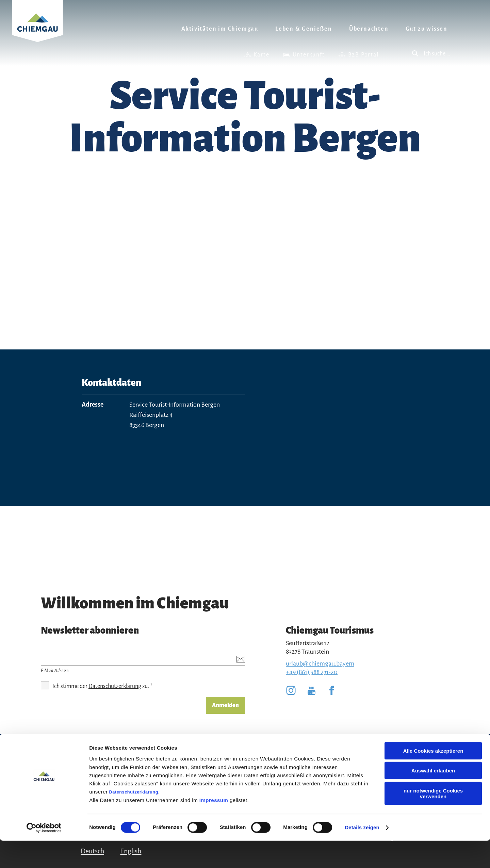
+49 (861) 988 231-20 (312, 672)
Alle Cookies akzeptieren (433, 778)
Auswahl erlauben (433, 798)
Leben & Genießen (304, 29)
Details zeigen (362, 855)
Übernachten (369, 29)
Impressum (214, 827)
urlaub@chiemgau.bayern (320, 664)
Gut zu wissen (427, 29)
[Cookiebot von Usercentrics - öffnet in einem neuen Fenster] (44, 855)
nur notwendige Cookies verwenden (433, 820)
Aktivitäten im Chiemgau (220, 29)
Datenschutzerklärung (134, 819)
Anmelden (225, 705)
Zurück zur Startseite (37, 29)
